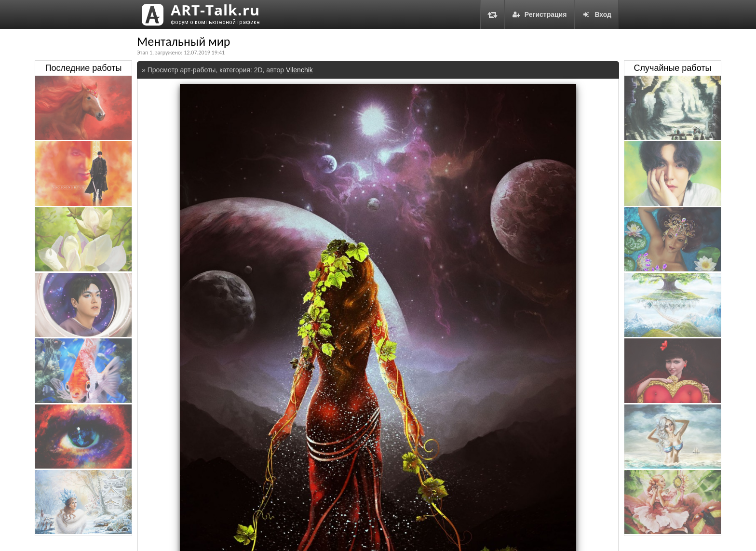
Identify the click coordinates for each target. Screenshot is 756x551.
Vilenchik (299, 70)
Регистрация (540, 14)
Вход (597, 14)
